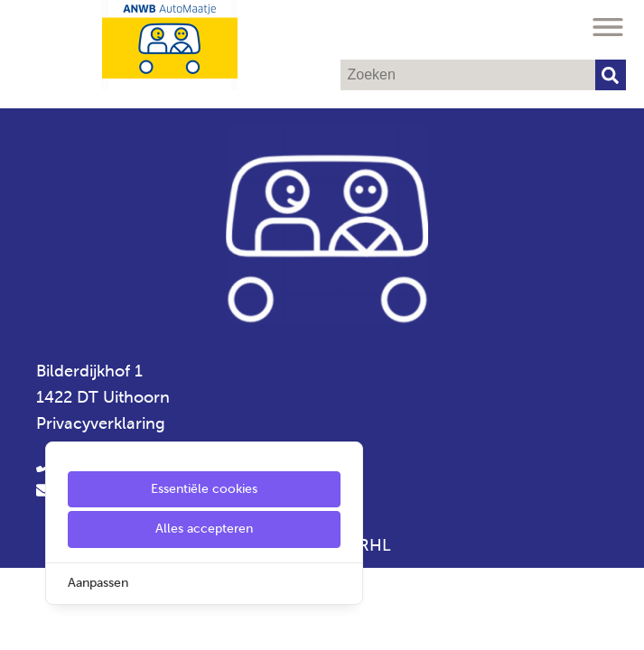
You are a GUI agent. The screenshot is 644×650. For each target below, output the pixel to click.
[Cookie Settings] (21, 623)
